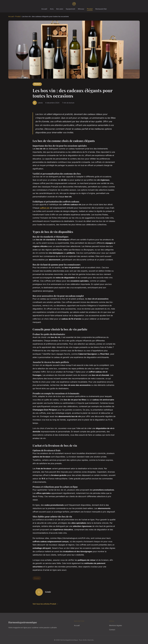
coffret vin (45, 208)
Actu (52, 9)
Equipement (71, 9)
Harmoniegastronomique (23, 622)
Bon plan (60, 9)
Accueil (44, 9)
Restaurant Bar (101, 9)
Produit (90, 9)
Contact (112, 630)
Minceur (81, 9)
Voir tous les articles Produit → (45, 604)
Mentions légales (116, 625)
